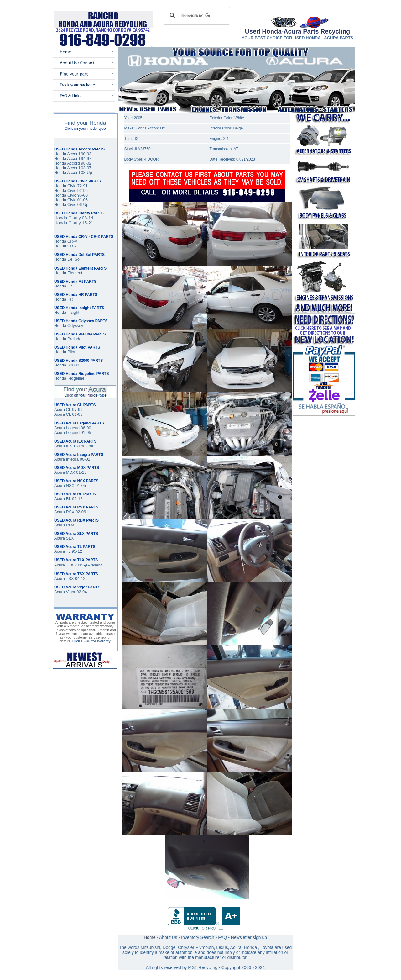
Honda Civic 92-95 (71, 190)
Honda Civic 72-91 (71, 186)
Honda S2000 (67, 365)
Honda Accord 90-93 (73, 154)
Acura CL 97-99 (68, 410)
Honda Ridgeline (69, 378)
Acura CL (63, 414)
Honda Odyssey (69, 326)
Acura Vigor (65, 592)
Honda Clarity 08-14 (74, 218)
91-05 (80, 485)
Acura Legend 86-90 (73, 428)
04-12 (80, 579)
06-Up (82, 205)
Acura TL (62, 551)
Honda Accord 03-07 (73, 168)
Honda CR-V (66, 241)
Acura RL (63, 499)
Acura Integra (66, 459)
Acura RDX (64, 525)
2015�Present (87, 565)
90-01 (84, 459)
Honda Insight (67, 312)
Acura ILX (63, 446)
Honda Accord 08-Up (73, 173)
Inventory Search (198, 937)
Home (150, 937)
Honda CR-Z (66, 246)
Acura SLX (64, 538)
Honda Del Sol (67, 259)
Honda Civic (65, 195)
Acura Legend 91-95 (73, 432)
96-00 (82, 195)
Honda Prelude (68, 339)
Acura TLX (64, 565)
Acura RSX (64, 512)
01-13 (81, 472)
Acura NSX (64, 485)
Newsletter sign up (249, 937)
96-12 (77, 499)
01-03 (77, 414)
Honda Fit (63, 286)
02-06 (80, 512)
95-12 (76, 551)
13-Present (83, 446)
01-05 (82, 200)
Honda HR (64, 299)
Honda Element (68, 273)
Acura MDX (65, 472)
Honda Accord (67, 158)
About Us (168, 937)
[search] (196, 16)
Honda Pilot (65, 352)
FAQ (222, 937)
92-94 (82, 592)
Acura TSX (65, 579)
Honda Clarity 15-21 (74, 223)
